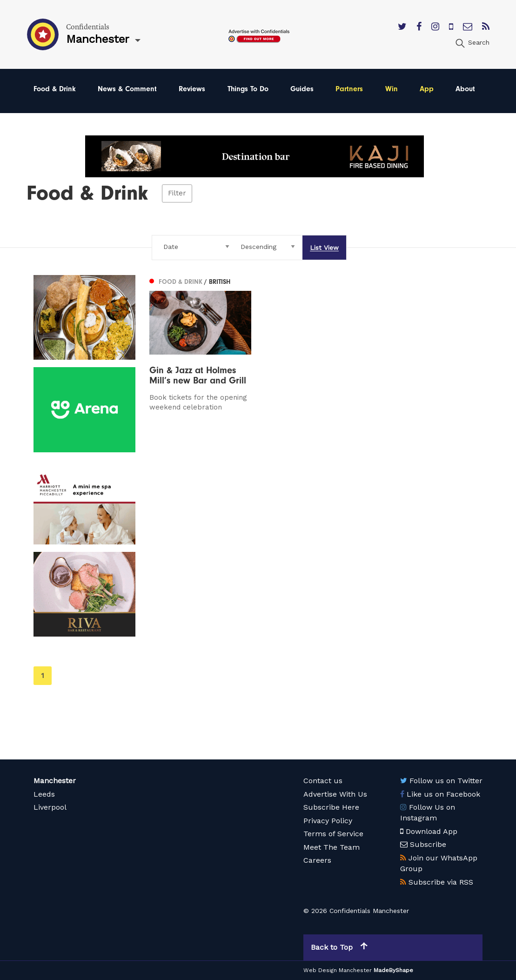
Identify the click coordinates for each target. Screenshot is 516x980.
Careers (317, 860)
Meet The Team (332, 847)
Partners (349, 89)
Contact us (323, 781)
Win (392, 89)
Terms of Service (333, 834)
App (427, 89)
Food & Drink (55, 89)
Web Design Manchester (338, 970)
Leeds (44, 794)
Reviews (192, 89)
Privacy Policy (328, 821)
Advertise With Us (335, 794)
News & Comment (127, 89)
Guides (302, 89)
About (465, 89)
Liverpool (50, 807)
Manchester (55, 781)
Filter (177, 194)
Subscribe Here (331, 807)
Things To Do (248, 89)
